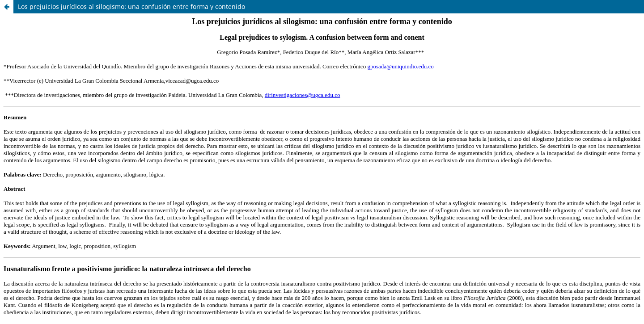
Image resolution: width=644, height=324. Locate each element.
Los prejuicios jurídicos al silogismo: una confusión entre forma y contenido (131, 6)
